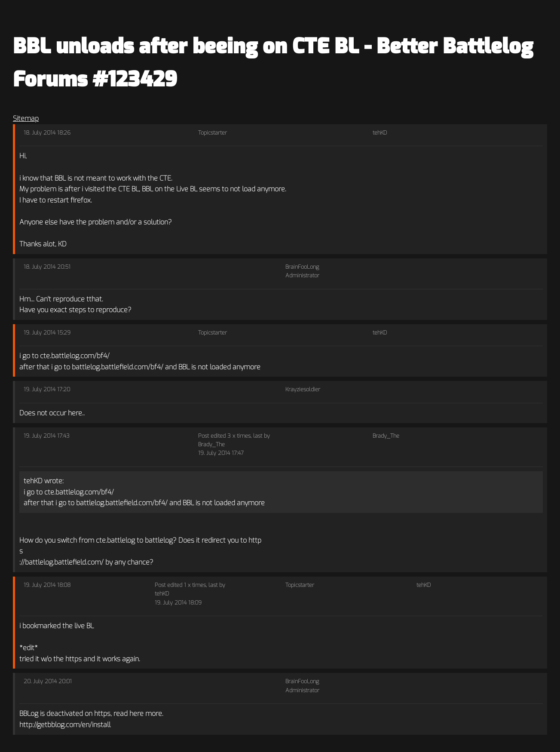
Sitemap (26, 118)
